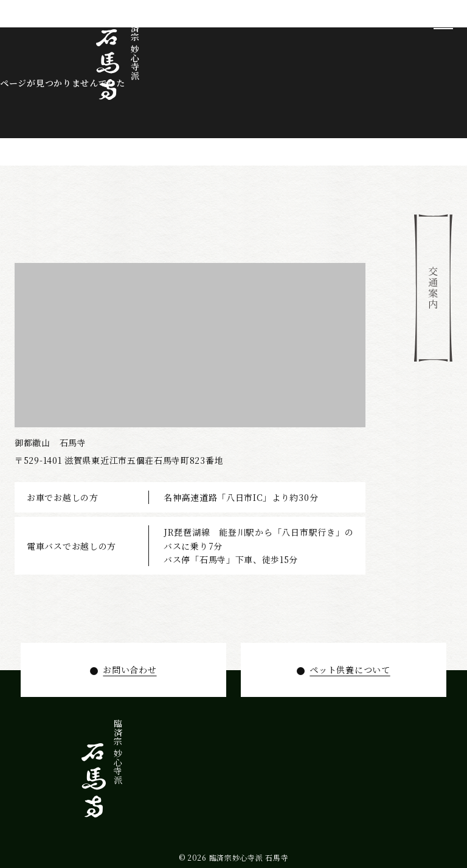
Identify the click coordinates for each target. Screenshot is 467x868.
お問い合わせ (130, 670)
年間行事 (156, 773)
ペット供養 (138, 777)
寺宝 (193, 764)
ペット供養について (350, 670)
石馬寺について (212, 786)
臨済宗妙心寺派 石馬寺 (249, 857)
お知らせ (119, 773)
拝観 (175, 764)
